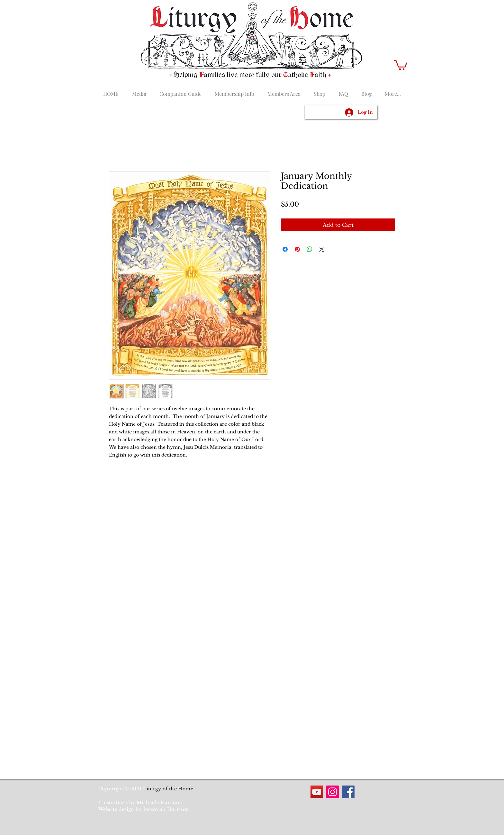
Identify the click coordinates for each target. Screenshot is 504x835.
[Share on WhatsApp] (310, 249)
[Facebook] (348, 792)
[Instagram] (333, 792)
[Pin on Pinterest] (297, 249)
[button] (401, 64)
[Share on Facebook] (285, 249)
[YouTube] (317, 792)
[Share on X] (322, 249)
